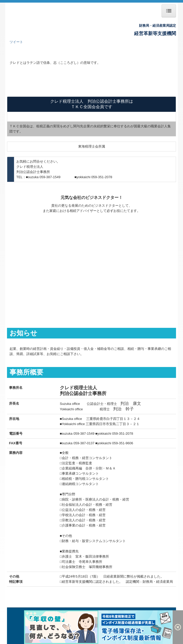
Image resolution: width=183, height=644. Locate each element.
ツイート (16, 42)
